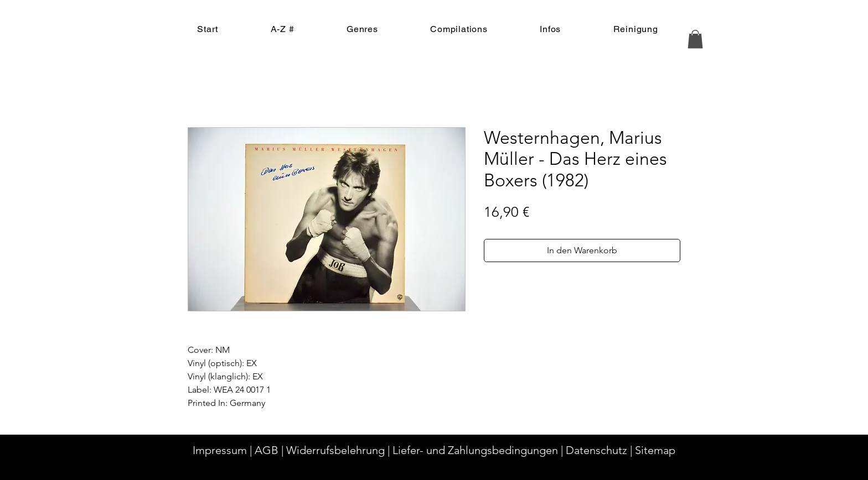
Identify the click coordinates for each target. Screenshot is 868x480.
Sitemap (655, 450)
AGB (267, 450)
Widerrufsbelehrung (335, 450)
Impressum (220, 450)
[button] (695, 39)
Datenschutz (596, 450)
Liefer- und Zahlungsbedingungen (475, 450)
